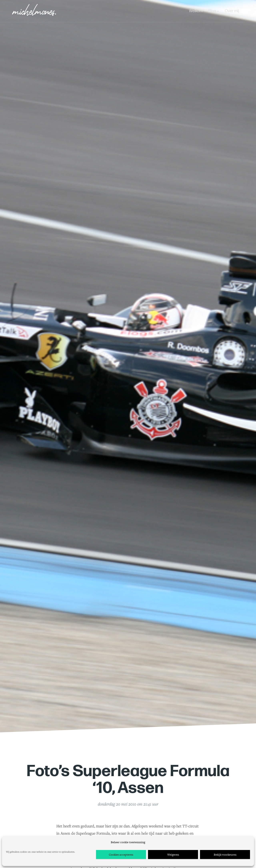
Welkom (196, 11)
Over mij (232, 11)
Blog (214, 11)
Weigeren (173, 855)
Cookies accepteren (121, 855)
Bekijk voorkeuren (225, 855)
